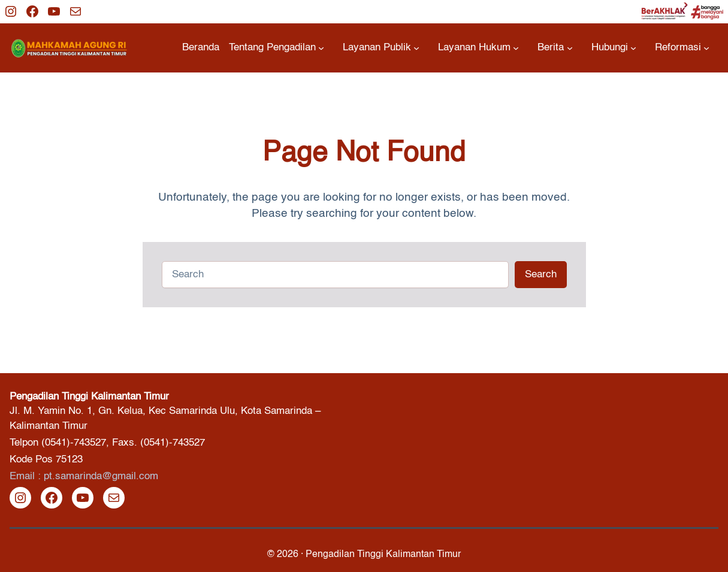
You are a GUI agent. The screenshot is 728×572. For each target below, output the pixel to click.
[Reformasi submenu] (682, 48)
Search (541, 275)
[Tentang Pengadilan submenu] (277, 48)
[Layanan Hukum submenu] (478, 48)
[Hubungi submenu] (614, 48)
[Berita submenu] (555, 48)
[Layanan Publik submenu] (381, 48)
